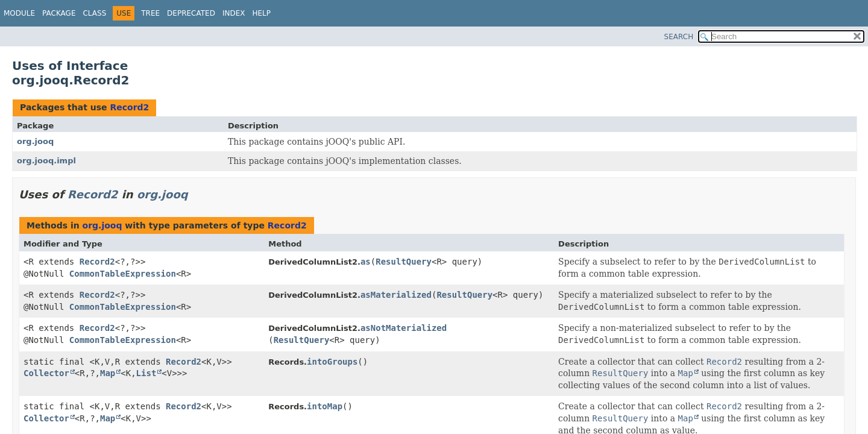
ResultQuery (404, 262)
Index (234, 13)
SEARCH (679, 37)
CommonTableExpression (123, 274)
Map (108, 373)
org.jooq (35, 141)
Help (261, 13)
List (146, 373)
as (366, 262)
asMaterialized (396, 295)
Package (59, 13)
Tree (150, 13)
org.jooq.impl (46, 161)
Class (94, 13)
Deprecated (191, 13)
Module (19, 13)
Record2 (129, 107)
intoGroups (332, 362)
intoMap (325, 406)
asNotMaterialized (404, 328)
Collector (46, 373)
